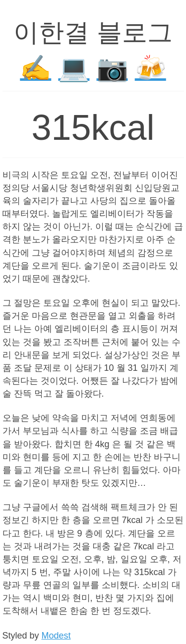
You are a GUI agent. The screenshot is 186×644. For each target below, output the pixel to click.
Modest (56, 636)
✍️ (35, 68)
